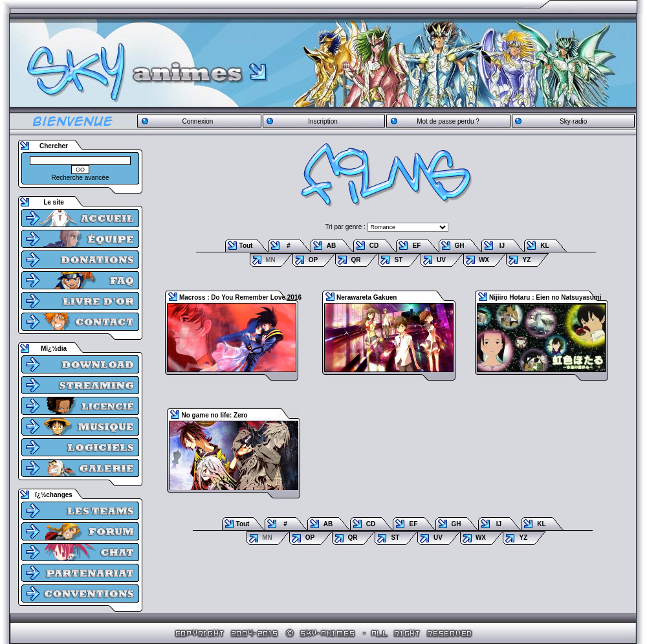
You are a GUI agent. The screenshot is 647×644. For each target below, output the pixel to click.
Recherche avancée (81, 178)
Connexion (197, 121)
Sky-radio (573, 121)
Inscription (323, 121)
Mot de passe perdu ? (448, 121)
